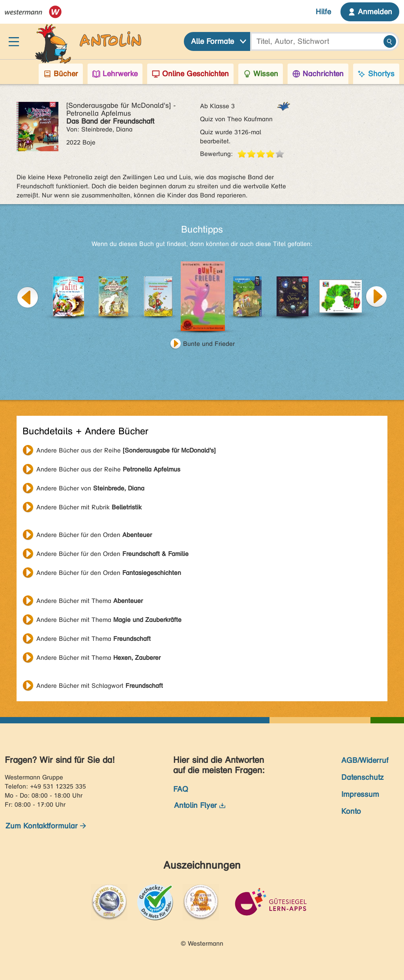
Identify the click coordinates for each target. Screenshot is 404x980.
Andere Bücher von (90, 488)
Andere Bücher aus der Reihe (126, 450)
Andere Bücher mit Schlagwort (100, 686)
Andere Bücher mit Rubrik (89, 507)
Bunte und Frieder (209, 344)
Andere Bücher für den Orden (94, 535)
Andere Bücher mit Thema (90, 601)
